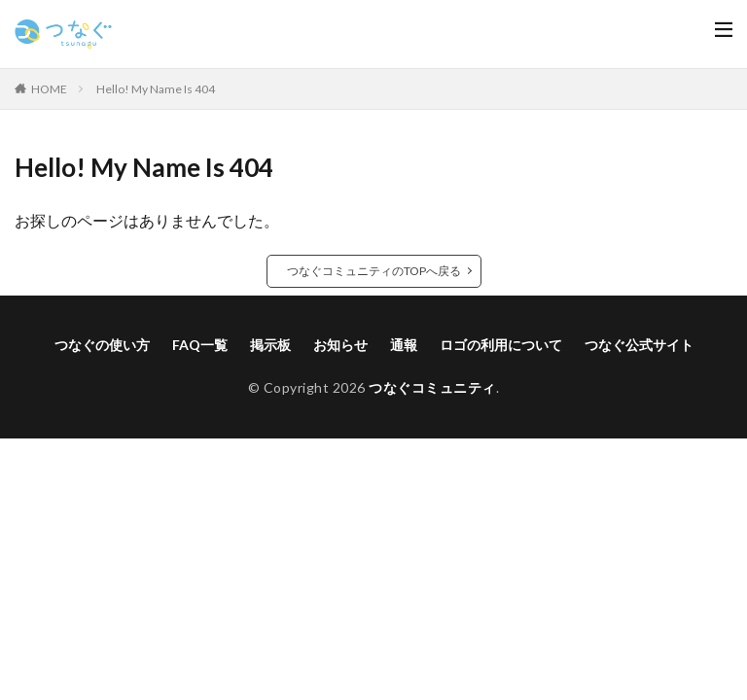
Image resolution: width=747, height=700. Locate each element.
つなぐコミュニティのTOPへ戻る (374, 271)
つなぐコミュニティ (432, 387)
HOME (49, 89)
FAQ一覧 (200, 345)
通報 (404, 345)
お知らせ (340, 345)
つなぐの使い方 (102, 345)
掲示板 (270, 345)
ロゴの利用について (501, 345)
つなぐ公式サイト (639, 345)
